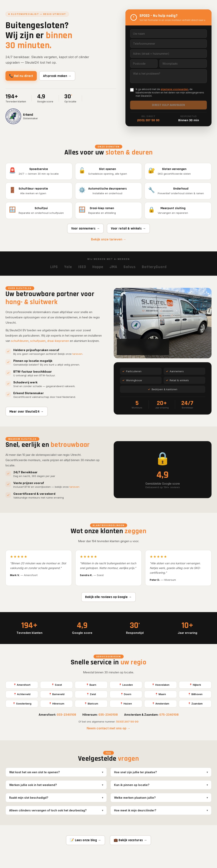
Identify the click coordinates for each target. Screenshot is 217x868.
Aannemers (175, 377)
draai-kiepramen (58, 346)
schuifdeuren (20, 346)
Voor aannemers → (84, 234)
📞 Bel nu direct (23, 76)
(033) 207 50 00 (148, 120)
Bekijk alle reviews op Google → (108, 606)
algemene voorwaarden (174, 89)
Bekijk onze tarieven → (109, 245)
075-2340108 (169, 727)
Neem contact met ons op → (108, 740)
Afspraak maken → (63, 76)
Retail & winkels (177, 386)
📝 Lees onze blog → (83, 853)
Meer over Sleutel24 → (28, 418)
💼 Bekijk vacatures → (132, 853)
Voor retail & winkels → (130, 234)
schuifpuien (38, 346)
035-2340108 (108, 727)
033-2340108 (66, 727)
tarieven (77, 359)
